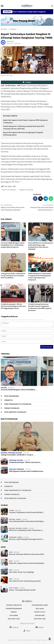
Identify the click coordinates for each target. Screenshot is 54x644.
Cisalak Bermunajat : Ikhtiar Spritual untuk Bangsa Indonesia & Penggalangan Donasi (13, 306)
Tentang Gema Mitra (14, 605)
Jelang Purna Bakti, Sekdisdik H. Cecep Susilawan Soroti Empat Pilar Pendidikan (13, 276)
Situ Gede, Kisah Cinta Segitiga (21, 572)
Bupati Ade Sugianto (9, 190)
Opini (11, 552)
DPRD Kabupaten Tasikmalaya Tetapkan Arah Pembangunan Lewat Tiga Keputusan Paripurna (40, 277)
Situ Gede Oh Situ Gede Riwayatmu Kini (25, 581)
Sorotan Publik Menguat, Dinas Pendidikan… (19, 390)
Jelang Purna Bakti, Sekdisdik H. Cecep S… (18, 455)
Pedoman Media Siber (40, 605)
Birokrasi (4, 453)
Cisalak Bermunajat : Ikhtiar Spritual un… (25, 462)
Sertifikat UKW (40, 619)
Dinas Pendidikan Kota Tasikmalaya (18, 404)
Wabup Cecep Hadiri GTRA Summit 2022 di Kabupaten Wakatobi (13, 207)
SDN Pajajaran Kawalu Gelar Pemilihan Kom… (27, 471)
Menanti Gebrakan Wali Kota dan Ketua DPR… (27, 554)
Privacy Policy (40, 612)
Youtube (40, 627)
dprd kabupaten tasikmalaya (15, 412)
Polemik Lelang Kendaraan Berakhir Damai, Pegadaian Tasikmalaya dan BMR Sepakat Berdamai (40, 307)
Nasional (12, 528)
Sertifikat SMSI (14, 619)
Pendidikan (12, 453)
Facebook (14, 627)
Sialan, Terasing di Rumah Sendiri (22, 590)
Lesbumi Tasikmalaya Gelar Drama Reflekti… (27, 512)
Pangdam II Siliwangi (26, 190)
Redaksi (14, 612)
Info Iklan (40, 609)
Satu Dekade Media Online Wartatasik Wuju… (27, 521)
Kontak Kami (40, 615)
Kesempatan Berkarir (14, 609)
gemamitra (8, 400)
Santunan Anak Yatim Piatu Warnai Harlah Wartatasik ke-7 (41, 207)
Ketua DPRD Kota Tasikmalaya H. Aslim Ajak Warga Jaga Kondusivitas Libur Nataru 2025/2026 (41, 246)
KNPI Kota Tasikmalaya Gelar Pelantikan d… (26, 530)
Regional (4, 388)
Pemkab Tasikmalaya (12, 408)
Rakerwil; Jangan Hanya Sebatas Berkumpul (26, 563)
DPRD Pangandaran (12, 396)
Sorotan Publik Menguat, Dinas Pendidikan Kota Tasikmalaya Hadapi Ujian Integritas (13, 245)
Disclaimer (14, 615)
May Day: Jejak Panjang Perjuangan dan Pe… (27, 539)
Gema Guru (12, 469)
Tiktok (27, 631)
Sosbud (11, 510)
